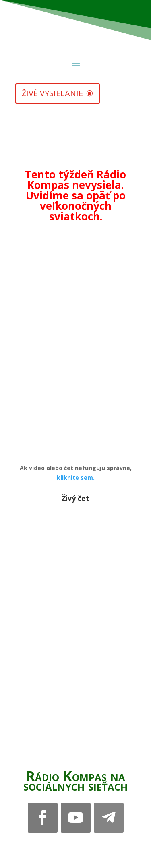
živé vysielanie (52, 93)
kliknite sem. (76, 478)
